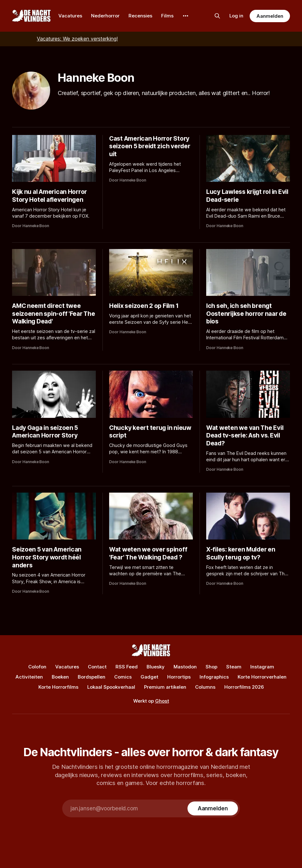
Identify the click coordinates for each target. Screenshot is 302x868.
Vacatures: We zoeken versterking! (77, 39)
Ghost (162, 701)
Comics (123, 677)
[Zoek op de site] (217, 16)
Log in (236, 16)
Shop (211, 667)
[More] (186, 16)
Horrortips (179, 677)
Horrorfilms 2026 (244, 687)
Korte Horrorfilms (58, 687)
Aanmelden (270, 16)
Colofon (37, 667)
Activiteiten (29, 677)
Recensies (140, 16)
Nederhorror (105, 16)
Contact (97, 667)
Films (167, 16)
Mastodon (185, 667)
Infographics (214, 677)
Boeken (60, 677)
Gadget (149, 677)
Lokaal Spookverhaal (111, 687)
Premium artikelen (165, 687)
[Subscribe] (213, 808)
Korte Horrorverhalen (262, 677)
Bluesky (156, 667)
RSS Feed (127, 667)
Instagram (262, 667)
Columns (205, 687)
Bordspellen (92, 677)
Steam (234, 667)
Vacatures (70, 16)
